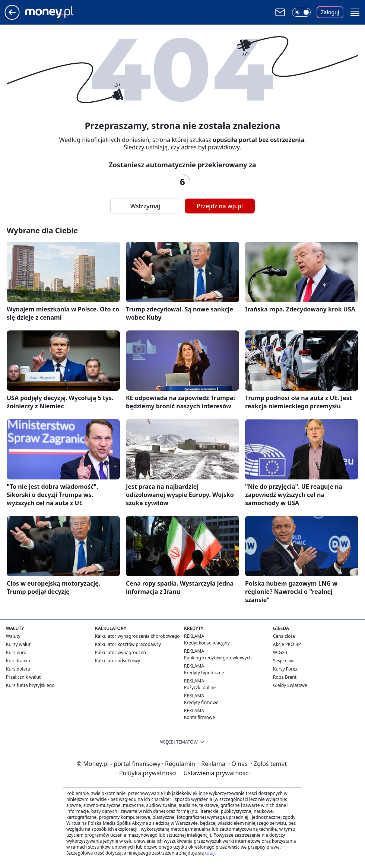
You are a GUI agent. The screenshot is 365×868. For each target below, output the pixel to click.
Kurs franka (18, 661)
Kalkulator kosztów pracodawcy (128, 644)
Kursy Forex (285, 669)
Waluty (13, 636)
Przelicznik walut (23, 677)
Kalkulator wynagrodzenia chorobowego (137, 636)
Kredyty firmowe (201, 702)
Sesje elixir (284, 661)
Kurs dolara (18, 669)
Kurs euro (16, 652)
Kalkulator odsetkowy (118, 661)
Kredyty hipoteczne (204, 673)
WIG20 (280, 652)
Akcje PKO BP (287, 644)
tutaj (210, 853)
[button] (355, 12)
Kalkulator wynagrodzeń (120, 652)
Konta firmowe (199, 717)
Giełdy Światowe (290, 685)
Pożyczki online (200, 688)
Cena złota (284, 636)
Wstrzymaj (145, 206)
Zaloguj (330, 12)
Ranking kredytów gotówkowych (218, 658)
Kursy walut (18, 644)
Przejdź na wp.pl (220, 206)
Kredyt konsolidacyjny (207, 643)
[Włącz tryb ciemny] (301, 12)
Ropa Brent (285, 677)
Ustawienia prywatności (215, 773)
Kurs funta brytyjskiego (30, 685)
